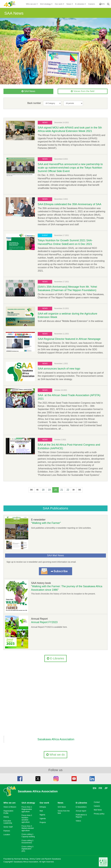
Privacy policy (99, 814)
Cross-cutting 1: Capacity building (28, 835)
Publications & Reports (81, 816)
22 (68, 490)
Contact (97, 802)
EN (102, 4)
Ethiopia (43, 807)
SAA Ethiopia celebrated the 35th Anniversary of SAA (70, 204)
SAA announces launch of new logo (59, 369)
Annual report (81, 811)
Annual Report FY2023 (44, 622)
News (60, 803)
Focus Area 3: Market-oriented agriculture (28, 828)
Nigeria (42, 815)
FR (100, 788)
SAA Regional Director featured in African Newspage (69, 339)
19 (49, 490)
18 (43, 490)
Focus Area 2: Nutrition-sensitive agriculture (27, 819)
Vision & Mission (10, 807)
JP (106, 788)
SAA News (28, 91)
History (6, 817)
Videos (78, 821)
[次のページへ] (74, 490)
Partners (7, 831)
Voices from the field (83, 91)
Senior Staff (8, 827)
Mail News (98, 810)
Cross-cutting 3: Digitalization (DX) (28, 849)
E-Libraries (55, 658)
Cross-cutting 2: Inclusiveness (28, 842)
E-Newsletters (81, 807)
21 (62, 490)
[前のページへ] (37, 490)
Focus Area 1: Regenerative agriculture (27, 809)
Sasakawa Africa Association (56, 739)
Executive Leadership (8, 822)
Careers (91, 4)
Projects (43, 822)
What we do (55, 755)
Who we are (9, 803)
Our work (44, 803)
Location (7, 835)
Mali (41, 811)
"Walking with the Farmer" (46, 523)
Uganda (43, 819)
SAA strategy (28, 803)
